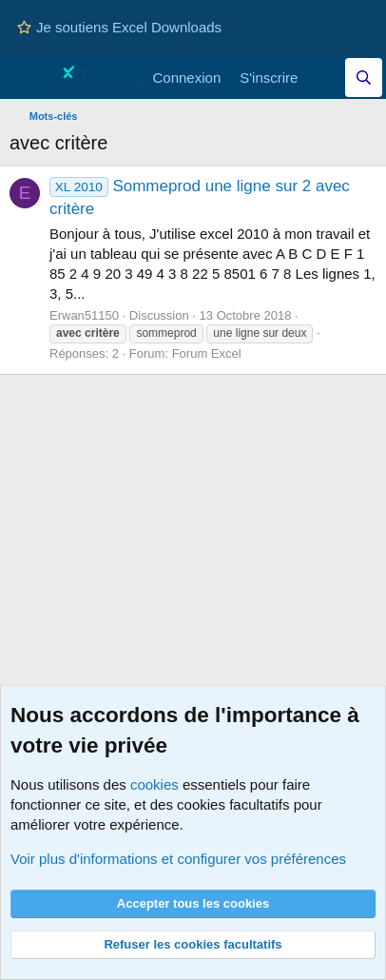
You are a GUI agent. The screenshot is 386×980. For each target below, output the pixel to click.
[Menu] (26, 78)
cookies (154, 784)
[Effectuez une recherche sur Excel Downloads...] (364, 78)
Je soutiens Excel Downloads (119, 27)
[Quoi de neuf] (326, 78)
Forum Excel (207, 353)
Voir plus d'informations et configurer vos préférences (178, 859)
